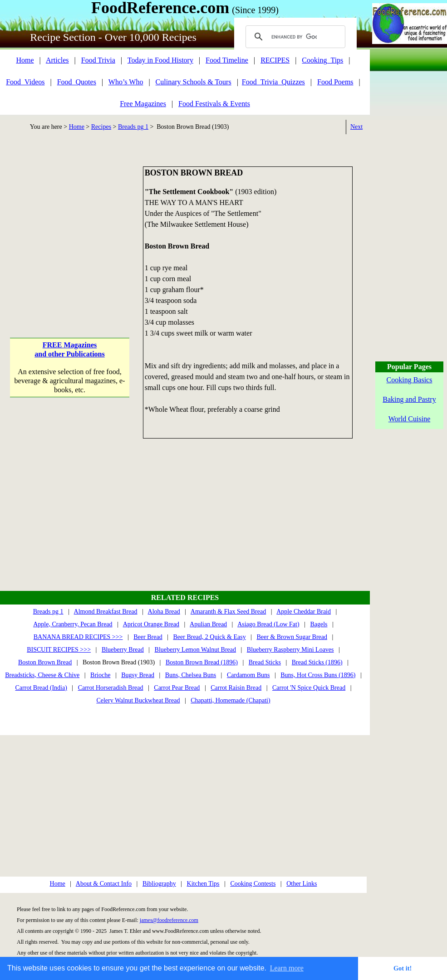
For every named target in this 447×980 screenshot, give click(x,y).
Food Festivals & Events (214, 104)
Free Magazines (143, 104)
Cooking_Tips (322, 60)
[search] (294, 37)
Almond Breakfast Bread (106, 612)
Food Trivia (98, 60)
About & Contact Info (104, 884)
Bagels (319, 624)
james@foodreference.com (169, 920)
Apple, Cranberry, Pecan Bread (73, 624)
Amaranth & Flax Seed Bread (228, 612)
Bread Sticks (265, 662)
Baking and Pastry (409, 399)
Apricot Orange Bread (151, 624)
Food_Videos (25, 82)
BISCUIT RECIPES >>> (59, 650)
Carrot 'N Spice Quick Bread (309, 688)
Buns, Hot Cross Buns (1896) (318, 675)
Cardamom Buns (248, 675)
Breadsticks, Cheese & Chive (42, 675)
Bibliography (159, 884)
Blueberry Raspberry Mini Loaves (290, 650)
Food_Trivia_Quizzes (273, 82)
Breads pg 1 (133, 127)
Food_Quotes (77, 82)
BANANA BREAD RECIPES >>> (78, 637)
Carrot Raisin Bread (236, 688)
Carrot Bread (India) (41, 688)
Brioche (100, 675)
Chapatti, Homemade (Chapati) (230, 700)
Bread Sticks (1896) (317, 662)
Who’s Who (126, 82)
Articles (57, 60)
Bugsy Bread (138, 675)
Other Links (302, 884)
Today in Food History (160, 60)
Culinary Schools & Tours (194, 82)
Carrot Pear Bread (177, 688)
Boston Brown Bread (45, 662)
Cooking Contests (253, 884)
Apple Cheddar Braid (304, 612)
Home (25, 60)
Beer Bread (148, 637)
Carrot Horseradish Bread (111, 688)
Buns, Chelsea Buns (191, 675)
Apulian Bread (208, 624)
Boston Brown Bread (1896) (202, 662)
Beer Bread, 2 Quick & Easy (209, 637)
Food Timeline (227, 60)
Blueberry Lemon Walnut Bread (195, 650)
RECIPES (275, 60)
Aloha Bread (164, 612)
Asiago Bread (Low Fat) (268, 624)
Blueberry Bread (123, 650)
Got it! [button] (403, 968)
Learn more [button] (287, 968)
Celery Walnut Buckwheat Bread (138, 700)
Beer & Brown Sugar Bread (292, 637)
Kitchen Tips (203, 884)
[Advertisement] (70, 223)
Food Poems (335, 82)
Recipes (101, 127)
